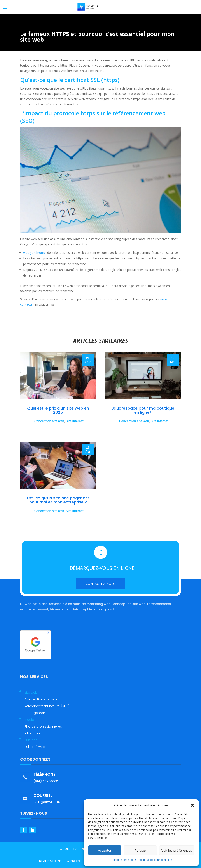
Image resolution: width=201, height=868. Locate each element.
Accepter (105, 850)
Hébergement (35, 713)
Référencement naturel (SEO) (47, 706)
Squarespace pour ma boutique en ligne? (143, 410)
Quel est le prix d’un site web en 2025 (58, 410)
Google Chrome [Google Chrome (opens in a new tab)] (34, 253)
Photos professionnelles (43, 726)
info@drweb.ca (47, 802)
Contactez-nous (101, 584)
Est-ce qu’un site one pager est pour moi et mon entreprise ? (58, 500)
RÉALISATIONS (50, 861)
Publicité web (35, 747)
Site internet (75, 421)
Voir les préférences (177, 850)
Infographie (33, 733)
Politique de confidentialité (155, 860)
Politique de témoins (124, 860)
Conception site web (49, 421)
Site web (31, 693)
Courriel (43, 795)
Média (29, 720)
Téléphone (45, 774)
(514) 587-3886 (46, 781)
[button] (192, 805)
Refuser (140, 850)
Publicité (31, 740)
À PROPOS (75, 861)
